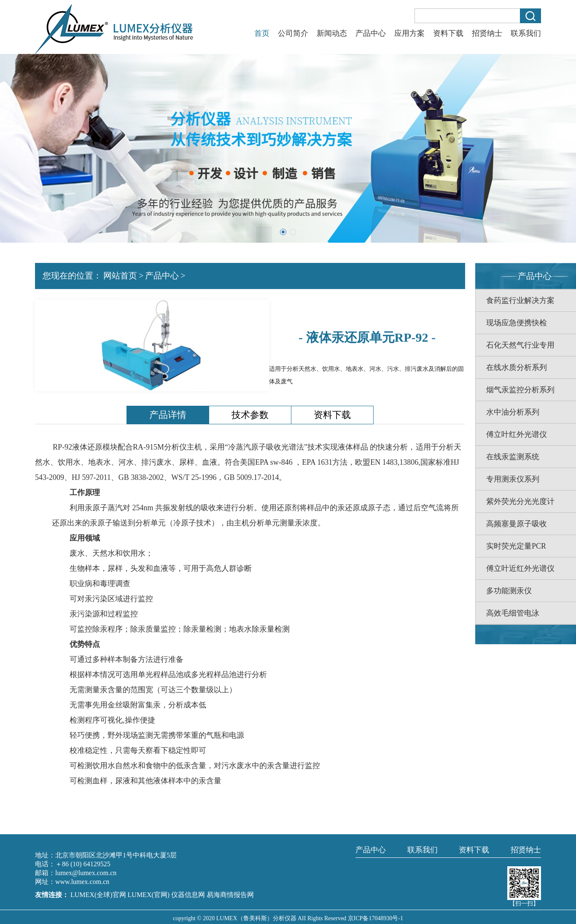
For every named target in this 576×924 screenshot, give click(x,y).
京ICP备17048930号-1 (375, 918)
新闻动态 (332, 33)
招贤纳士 (487, 33)
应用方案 (409, 33)
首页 (262, 33)
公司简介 (293, 33)
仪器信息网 (188, 895)
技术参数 (250, 415)
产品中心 (371, 33)
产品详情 (168, 415)
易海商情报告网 (230, 895)
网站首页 (120, 276)
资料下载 (448, 33)
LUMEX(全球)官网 (99, 895)
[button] (283, 232)
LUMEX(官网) (149, 895)
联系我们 (526, 33)
